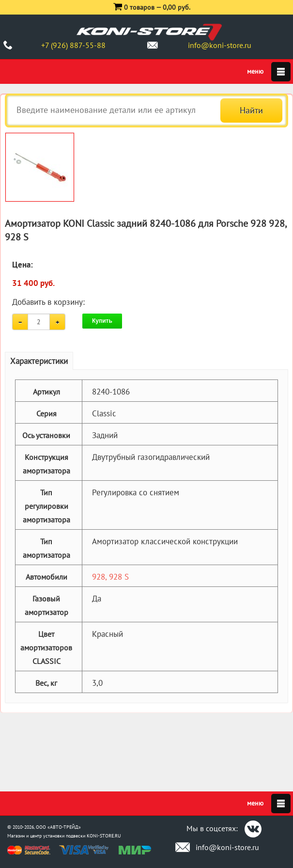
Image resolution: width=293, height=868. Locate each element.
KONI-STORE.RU (104, 836)
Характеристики (39, 361)
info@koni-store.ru (220, 45)
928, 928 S (110, 577)
